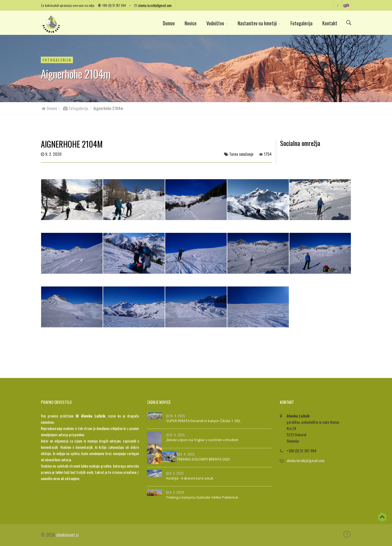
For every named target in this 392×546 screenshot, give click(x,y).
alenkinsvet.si (67, 535)
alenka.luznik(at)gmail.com (155, 5)
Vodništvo (217, 23)
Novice (191, 23)
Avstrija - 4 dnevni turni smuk (190, 478)
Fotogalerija (301, 23)
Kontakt (330, 23)
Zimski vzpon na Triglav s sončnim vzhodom (202, 440)
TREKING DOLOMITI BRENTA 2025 (203, 459)
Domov (169, 23)
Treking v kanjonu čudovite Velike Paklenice (202, 497)
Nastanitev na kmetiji (259, 23)
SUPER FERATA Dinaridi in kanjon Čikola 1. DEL (203, 421)
